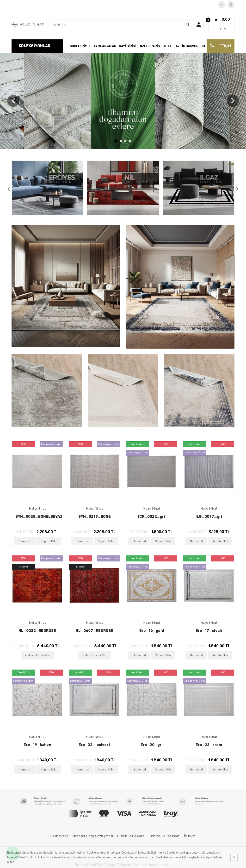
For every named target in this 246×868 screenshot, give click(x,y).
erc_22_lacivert (94, 745)
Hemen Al (25, 541)
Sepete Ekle (49, 541)
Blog (167, 46)
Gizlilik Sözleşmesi (131, 836)
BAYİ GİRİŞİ (127, 46)
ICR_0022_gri (152, 517)
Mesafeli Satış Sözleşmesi (93, 836)
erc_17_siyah (209, 631)
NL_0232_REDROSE (37, 631)
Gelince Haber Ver (37, 655)
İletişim (190, 836)
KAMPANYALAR (105, 46)
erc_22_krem (209, 745)
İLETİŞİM (224, 46)
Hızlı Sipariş (149, 46)
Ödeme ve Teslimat (165, 836)
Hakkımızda (59, 836)
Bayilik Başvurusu (189, 46)
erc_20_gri (152, 745)
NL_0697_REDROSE (94, 631)
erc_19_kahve (37, 745)
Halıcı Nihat (37, 508)
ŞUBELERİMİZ (80, 46)
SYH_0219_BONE (95, 517)
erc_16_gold (152, 631)
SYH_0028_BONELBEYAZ (39, 517)
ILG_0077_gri (209, 517)
